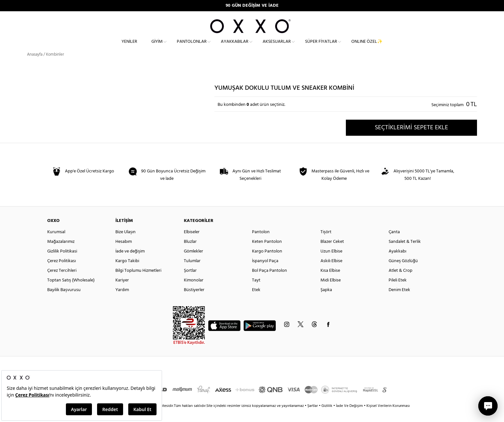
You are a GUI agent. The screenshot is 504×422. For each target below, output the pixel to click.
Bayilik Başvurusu (64, 301)
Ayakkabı (397, 263)
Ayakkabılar (235, 47)
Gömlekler (194, 263)
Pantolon (261, 243)
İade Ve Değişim (349, 417)
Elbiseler (192, 243)
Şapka (326, 301)
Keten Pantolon (267, 253)
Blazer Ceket (332, 253)
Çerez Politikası (62, 272)
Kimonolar (194, 292)
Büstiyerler (194, 301)
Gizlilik (327, 417)
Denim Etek (399, 301)
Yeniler (129, 47)
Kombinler (55, 66)
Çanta (394, 243)
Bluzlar (190, 253)
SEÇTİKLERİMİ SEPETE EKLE (411, 139)
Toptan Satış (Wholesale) (71, 292)
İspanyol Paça (265, 272)
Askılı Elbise (331, 272)
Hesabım (124, 253)
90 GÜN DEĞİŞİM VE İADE (252, 6)
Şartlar (313, 417)
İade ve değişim (130, 263)
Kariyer (122, 292)
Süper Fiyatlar (321, 47)
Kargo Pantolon (267, 263)
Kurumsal (56, 243)
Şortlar (190, 282)
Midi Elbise (331, 292)
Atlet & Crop (401, 282)
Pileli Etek (398, 292)
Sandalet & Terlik (405, 253)
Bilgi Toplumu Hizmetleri (138, 282)
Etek (256, 301)
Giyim (157, 47)
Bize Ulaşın (126, 243)
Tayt (256, 292)
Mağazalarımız (61, 253)
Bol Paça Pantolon (270, 282)
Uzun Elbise (331, 263)
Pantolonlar (192, 47)
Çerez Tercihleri (62, 282)
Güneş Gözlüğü (403, 272)
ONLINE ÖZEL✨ (367, 47)
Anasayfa (35, 66)
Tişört (326, 243)
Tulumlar (192, 272)
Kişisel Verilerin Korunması (388, 417)
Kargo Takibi (127, 272)
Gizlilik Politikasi (62, 263)
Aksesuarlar (277, 47)
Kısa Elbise (330, 282)
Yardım (122, 301)
